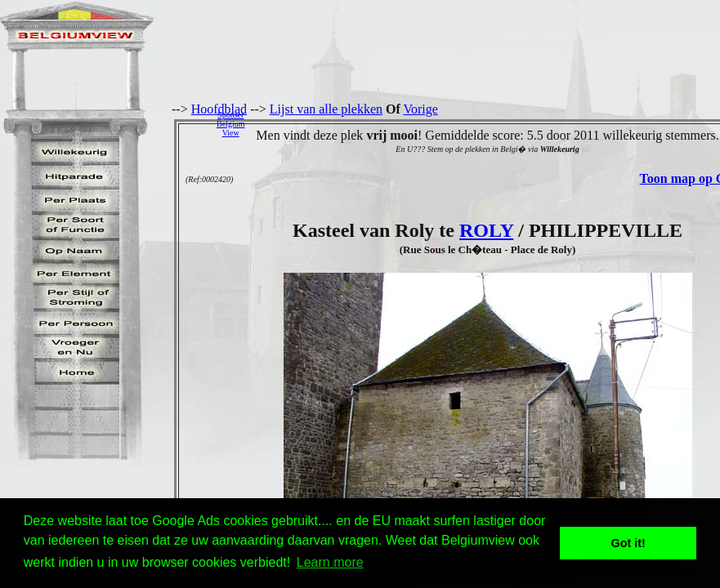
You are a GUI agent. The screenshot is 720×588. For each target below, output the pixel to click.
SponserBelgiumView (230, 124)
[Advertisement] (487, 123)
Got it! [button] (628, 543)
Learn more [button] (330, 562)
